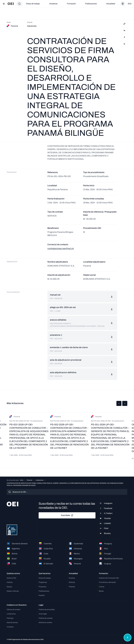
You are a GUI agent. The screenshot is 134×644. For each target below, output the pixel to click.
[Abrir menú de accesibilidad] (128, 638)
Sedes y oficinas (13, 591)
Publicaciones (91, 4)
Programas (43, 582)
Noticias (72, 582)
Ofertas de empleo (14, 610)
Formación (71, 4)
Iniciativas (53, 4)
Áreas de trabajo (33, 4)
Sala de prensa (12, 622)
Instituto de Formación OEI (109, 578)
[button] (119, 403)
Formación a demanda (107, 582)
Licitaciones (39, 480)
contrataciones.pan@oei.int (61, 248)
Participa (10, 618)
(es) (130, 4)
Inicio (22, 480)
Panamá (29, 480)
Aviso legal (43, 614)
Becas (101, 591)
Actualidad (111, 4)
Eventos (72, 578)
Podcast (72, 587)
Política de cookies (46, 618)
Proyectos (42, 587)
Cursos (102, 587)
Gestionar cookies (45, 622)
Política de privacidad (47, 610)
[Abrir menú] (4, 4)
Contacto (10, 627)
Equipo (9, 587)
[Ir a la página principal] (11, 4)
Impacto (42, 595)
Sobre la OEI (11, 578)
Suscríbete (67, 515)
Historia (10, 582)
